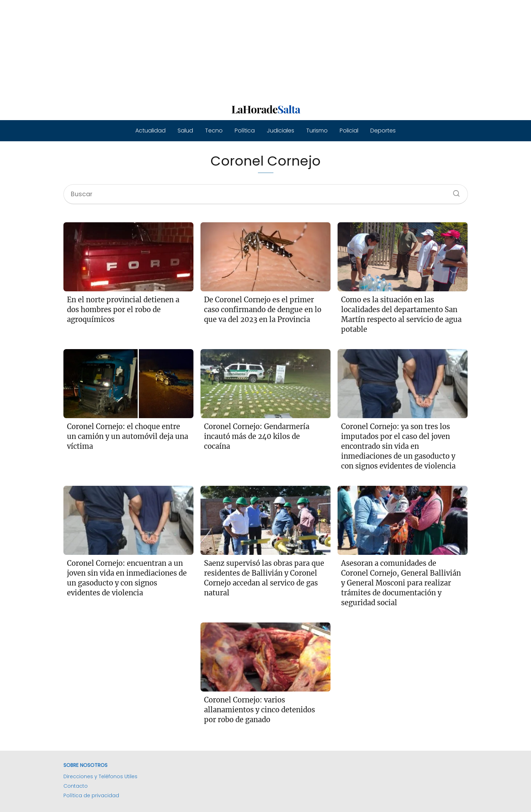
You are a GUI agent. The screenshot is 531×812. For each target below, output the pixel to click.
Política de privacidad (91, 795)
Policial (349, 131)
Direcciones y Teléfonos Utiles (100, 776)
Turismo (317, 131)
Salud (185, 131)
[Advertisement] (211, 49)
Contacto (76, 786)
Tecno (214, 131)
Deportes (383, 131)
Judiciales (280, 131)
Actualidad (150, 131)
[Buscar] (454, 191)
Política (245, 131)
